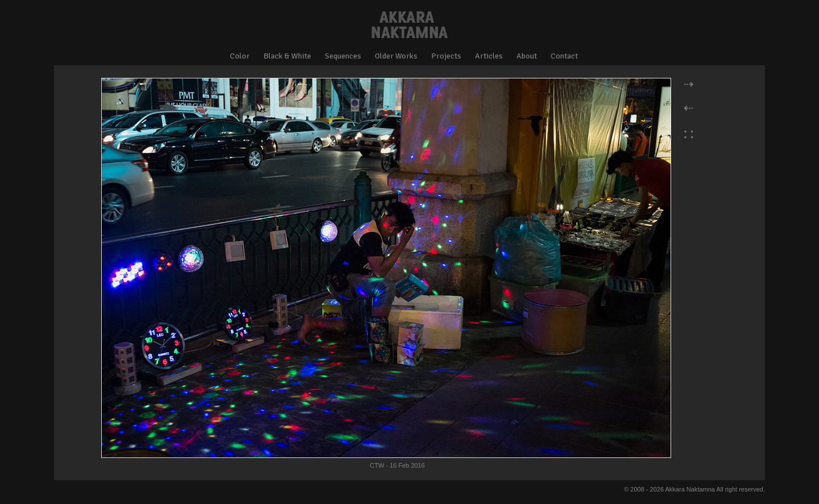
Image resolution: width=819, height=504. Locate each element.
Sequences (343, 56)
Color (240, 56)
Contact (564, 56)
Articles (489, 56)
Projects (446, 56)
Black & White (287, 56)
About (527, 56)
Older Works (396, 56)
